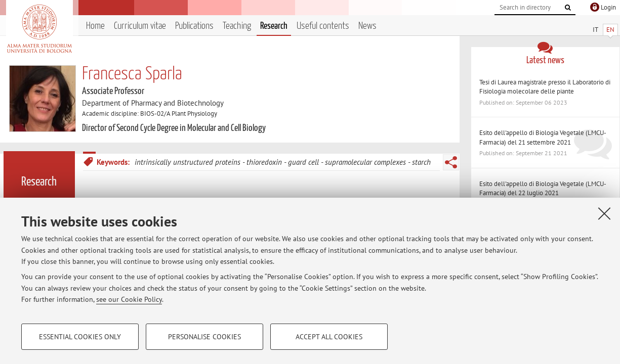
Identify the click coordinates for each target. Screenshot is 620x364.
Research (274, 26)
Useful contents (323, 26)
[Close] (604, 213)
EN (610, 30)
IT (595, 30)
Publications (194, 26)
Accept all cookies (329, 337)
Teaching (237, 26)
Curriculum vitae (140, 26)
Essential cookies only (80, 337)
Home (95, 26)
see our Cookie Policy (129, 299)
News (367, 26)
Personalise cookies (204, 337)
